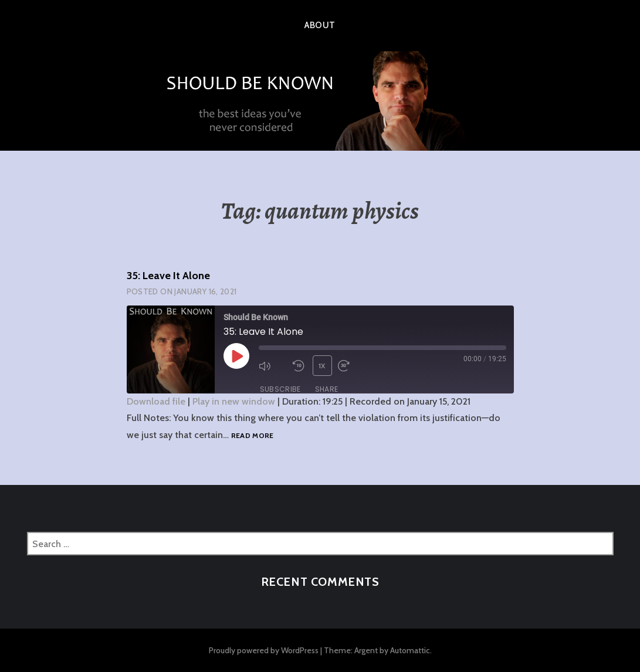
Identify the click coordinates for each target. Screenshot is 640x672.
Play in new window (234, 401)
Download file (156, 401)
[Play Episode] (236, 356)
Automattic (410, 650)
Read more (253, 436)
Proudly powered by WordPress (264, 650)
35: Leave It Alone (168, 276)
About (320, 25)
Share (327, 389)
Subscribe (280, 389)
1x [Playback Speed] (322, 366)
